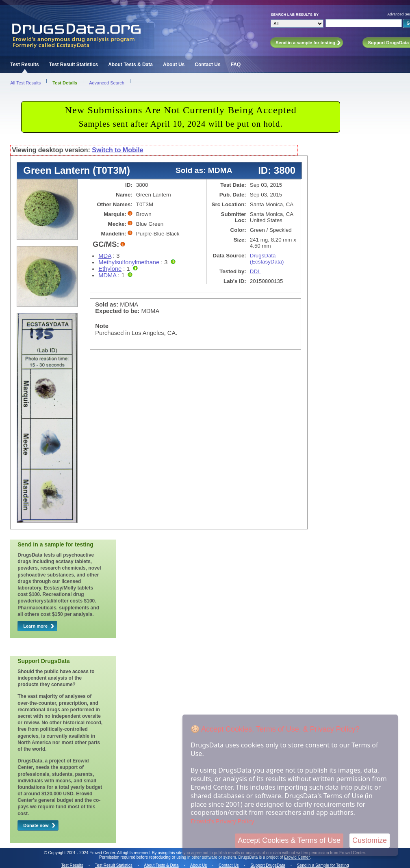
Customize (370, 840)
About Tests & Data (130, 65)
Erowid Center (297, 857)
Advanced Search (107, 83)
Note (102, 326)
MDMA (107, 275)
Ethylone (110, 269)
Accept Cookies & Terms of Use (289, 840)
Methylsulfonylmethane (129, 262)
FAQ (236, 65)
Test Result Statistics (74, 65)
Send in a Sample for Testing (323, 865)
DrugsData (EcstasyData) (267, 259)
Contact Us (207, 65)
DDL (255, 271)
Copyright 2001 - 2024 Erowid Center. (82, 853)
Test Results (24, 65)
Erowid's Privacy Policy (222, 821)
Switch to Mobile (117, 150)
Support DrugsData (268, 865)
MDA (105, 256)
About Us (174, 65)
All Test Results (25, 83)
